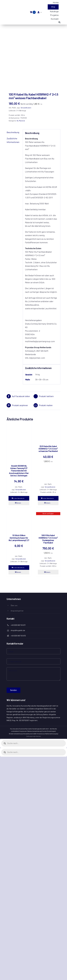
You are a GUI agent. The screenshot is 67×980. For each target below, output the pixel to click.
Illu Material (21, 121)
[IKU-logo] (13, 10)
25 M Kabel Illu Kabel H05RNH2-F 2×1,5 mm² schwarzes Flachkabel (48, 449)
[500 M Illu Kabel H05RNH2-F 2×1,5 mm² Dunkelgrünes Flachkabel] (48, 522)
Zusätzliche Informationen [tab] (13, 140)
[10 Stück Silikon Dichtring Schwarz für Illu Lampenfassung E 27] (19, 522)
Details (19, 503)
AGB (35, 734)
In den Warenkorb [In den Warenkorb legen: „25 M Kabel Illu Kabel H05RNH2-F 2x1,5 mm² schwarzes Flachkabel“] (48, 498)
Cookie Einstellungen (49, 731)
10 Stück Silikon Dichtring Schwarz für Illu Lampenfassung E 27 (19, 538)
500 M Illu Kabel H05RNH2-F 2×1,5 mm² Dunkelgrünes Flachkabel (48, 539)
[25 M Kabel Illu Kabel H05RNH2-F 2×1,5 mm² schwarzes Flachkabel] (48, 433)
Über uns (14, 605)
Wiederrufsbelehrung (16, 734)
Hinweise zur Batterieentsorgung (47, 734)
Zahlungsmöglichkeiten (33, 736)
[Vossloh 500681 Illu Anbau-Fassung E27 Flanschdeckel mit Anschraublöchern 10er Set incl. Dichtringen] (19, 443)
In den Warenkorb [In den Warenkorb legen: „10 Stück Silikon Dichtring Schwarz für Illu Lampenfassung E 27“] (19, 568)
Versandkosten (26, 108)
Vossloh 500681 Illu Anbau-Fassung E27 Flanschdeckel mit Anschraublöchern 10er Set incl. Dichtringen (19, 471)
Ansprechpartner (17, 611)
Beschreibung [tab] (13, 132)
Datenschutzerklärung (34, 731)
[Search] (59, 22)
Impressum (23, 731)
